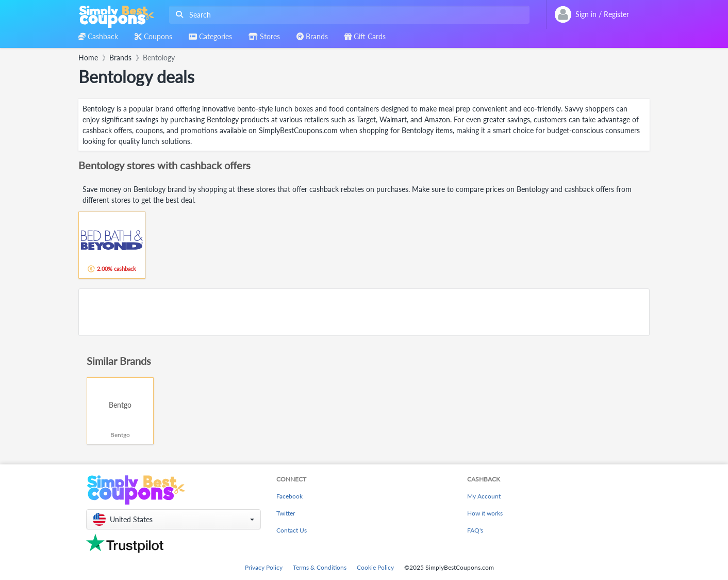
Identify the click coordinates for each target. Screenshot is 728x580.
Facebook (289, 496)
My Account (484, 496)
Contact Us (292, 530)
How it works (485, 513)
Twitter (286, 513)
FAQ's (475, 530)
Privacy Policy (264, 567)
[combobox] (347, 15)
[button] (173, 519)
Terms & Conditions (320, 567)
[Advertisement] (364, 312)
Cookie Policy (375, 567)
